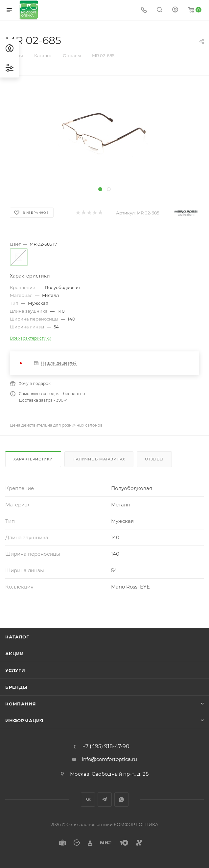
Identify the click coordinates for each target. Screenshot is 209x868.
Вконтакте (88, 800)
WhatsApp (121, 800)
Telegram (105, 800)
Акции (15, 654)
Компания (21, 704)
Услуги (15, 670)
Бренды (16, 687)
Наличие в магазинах (99, 459)
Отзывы (154, 459)
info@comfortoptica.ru (109, 759)
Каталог (17, 637)
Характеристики (33, 459)
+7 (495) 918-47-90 (106, 746)
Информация (24, 721)
